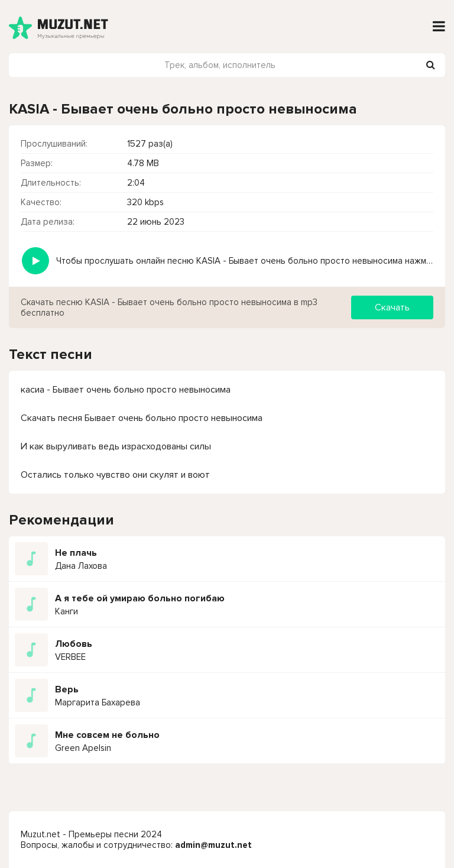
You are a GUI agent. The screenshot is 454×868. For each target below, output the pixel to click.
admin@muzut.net (213, 845)
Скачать (392, 307)
